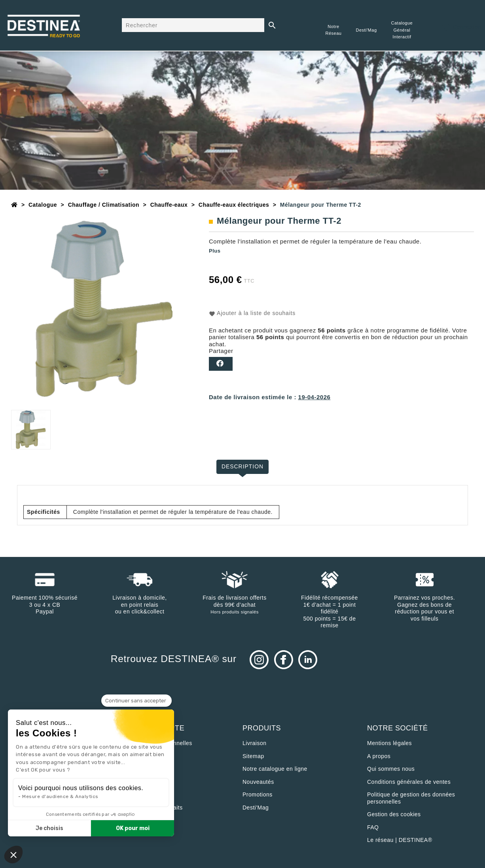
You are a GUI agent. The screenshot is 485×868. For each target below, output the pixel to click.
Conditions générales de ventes (409, 782)
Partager (221, 364)
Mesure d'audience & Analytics (60, 796)
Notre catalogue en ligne (275, 769)
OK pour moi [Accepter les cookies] (133, 828)
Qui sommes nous (391, 769)
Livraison (255, 743)
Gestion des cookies (394, 814)
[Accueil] (14, 205)
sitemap (253, 756)
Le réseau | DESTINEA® (400, 840)
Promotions (258, 794)
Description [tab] (243, 466)
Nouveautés (258, 782)
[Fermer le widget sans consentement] (136, 701)
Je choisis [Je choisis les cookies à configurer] (49, 828)
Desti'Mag (256, 808)
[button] (13, 855)
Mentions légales (389, 743)
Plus (215, 251)
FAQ (373, 827)
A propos (379, 756)
